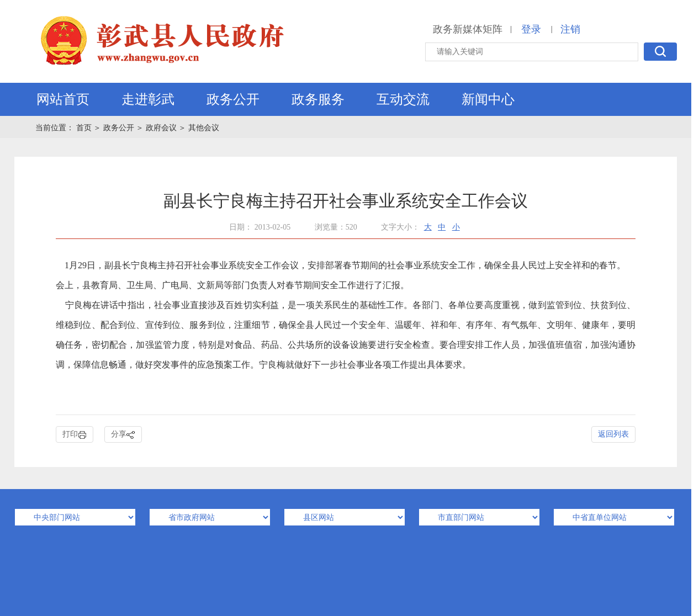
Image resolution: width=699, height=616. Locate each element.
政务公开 (233, 99)
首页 (85, 128)
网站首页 (63, 99)
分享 (123, 435)
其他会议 (204, 128)
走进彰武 (148, 99)
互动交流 (403, 99)
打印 (75, 435)
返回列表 (613, 434)
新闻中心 (488, 99)
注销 (570, 29)
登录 (531, 29)
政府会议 (161, 128)
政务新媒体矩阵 (468, 29)
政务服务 (318, 99)
